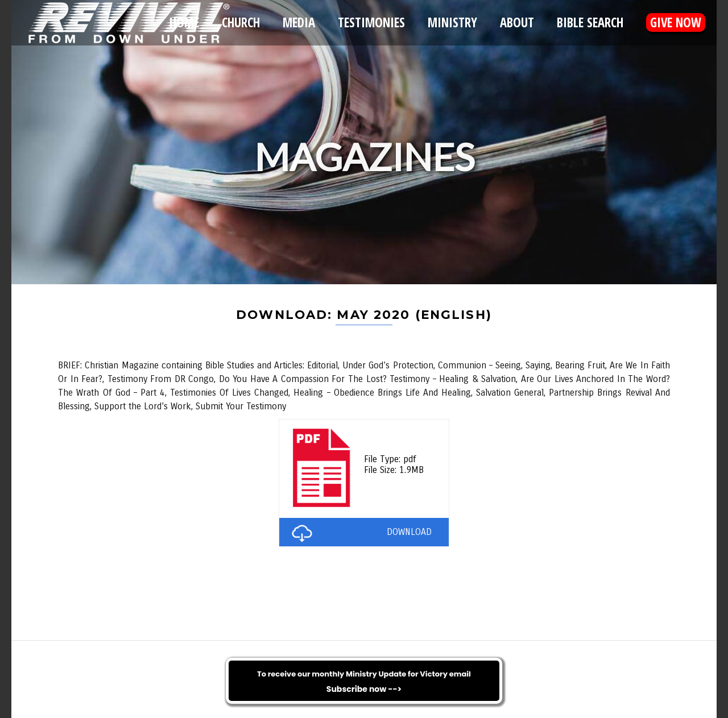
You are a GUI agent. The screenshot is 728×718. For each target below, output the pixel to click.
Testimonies (371, 22)
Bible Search (590, 22)
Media (299, 22)
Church (241, 22)
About (517, 22)
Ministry (452, 22)
